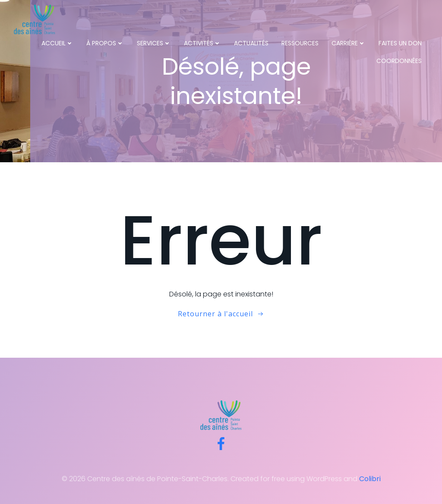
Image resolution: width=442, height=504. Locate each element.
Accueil (57, 43)
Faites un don (400, 43)
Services (154, 43)
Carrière (349, 43)
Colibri (370, 479)
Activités (202, 43)
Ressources (300, 43)
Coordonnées (399, 61)
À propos (105, 43)
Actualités (251, 43)
